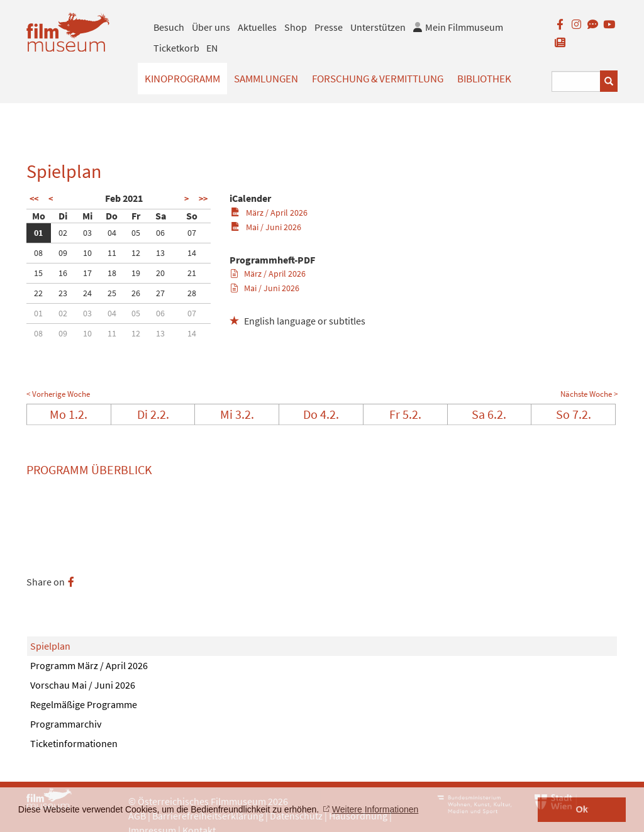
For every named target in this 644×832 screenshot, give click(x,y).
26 (136, 293)
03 (87, 233)
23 (63, 293)
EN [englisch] (212, 48)
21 (192, 273)
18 (112, 273)
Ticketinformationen (74, 743)
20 (160, 273)
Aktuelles (257, 27)
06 (160, 233)
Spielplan (50, 646)
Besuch (169, 27)
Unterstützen (378, 27)
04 (112, 233)
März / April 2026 (269, 213)
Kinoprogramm (182, 79)
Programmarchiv (66, 724)
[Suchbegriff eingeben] (576, 81)
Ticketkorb (176, 48)
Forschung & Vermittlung (378, 79)
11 (112, 253)
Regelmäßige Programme (84, 704)
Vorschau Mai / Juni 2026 (83, 685)
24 (87, 293)
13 (160, 253)
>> (203, 199)
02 (63, 233)
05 (136, 233)
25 (112, 293)
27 (160, 293)
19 (136, 273)
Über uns (211, 27)
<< (34, 199)
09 (63, 253)
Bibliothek (484, 79)
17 (87, 273)
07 (192, 233)
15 (38, 273)
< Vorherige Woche (58, 394)
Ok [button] (582, 809)
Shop (296, 27)
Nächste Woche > (589, 394)
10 (87, 253)
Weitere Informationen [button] (375, 809)
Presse (329, 27)
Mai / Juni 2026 (266, 227)
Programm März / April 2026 (89, 665)
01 (38, 233)
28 (192, 293)
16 (63, 273)
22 (38, 293)
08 (38, 253)
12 (136, 253)
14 (192, 253)
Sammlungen (266, 79)
